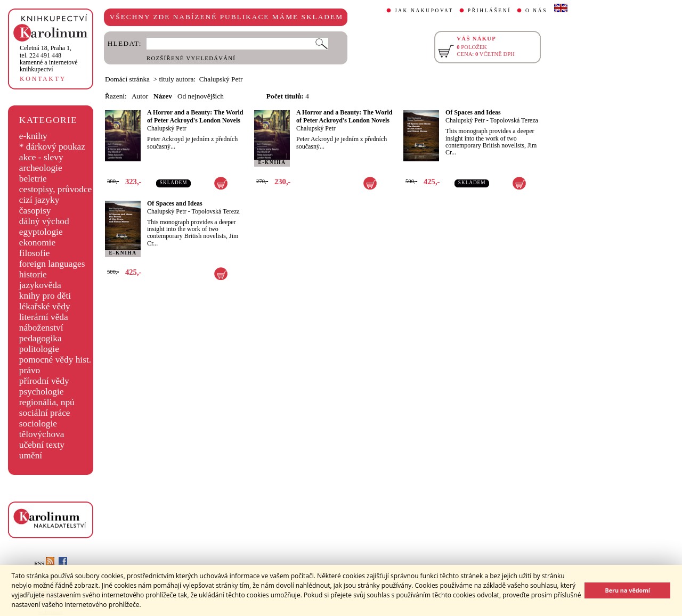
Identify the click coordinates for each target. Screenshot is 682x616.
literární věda (44, 317)
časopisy (35, 211)
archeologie (41, 168)
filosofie (35, 253)
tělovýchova (42, 434)
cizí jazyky (39, 200)
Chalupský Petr (167, 128)
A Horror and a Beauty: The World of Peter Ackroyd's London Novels (195, 116)
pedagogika (40, 338)
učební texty (42, 445)
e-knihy (33, 136)
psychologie (42, 392)
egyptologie (41, 232)
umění (31, 455)
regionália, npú (47, 402)
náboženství (41, 328)
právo (30, 370)
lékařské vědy (45, 306)
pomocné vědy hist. (55, 360)
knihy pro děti (45, 296)
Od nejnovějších (201, 96)
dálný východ (44, 221)
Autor (140, 96)
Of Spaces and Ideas (473, 112)
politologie (39, 349)
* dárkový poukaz (52, 147)
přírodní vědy (44, 381)
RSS (44, 564)
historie (33, 274)
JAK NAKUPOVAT (424, 11)
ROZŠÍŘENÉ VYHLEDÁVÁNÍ (191, 58)
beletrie (33, 179)
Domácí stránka (127, 79)
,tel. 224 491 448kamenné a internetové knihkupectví (49, 59)
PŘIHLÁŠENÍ (489, 11)
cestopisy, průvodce (56, 189)
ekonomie (37, 243)
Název (163, 96)
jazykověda (40, 285)
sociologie (38, 424)
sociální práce (45, 413)
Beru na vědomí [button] (627, 590)
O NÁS (536, 11)
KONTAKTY (43, 79)
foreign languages (52, 264)
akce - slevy (41, 157)
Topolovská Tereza (514, 120)
